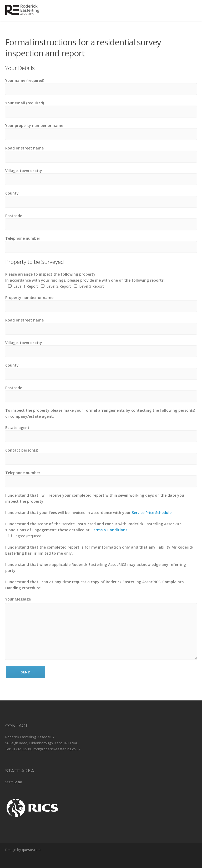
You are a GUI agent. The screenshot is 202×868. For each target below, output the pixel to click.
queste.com (31, 850)
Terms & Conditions (109, 530)
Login (18, 782)
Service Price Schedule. (152, 513)
